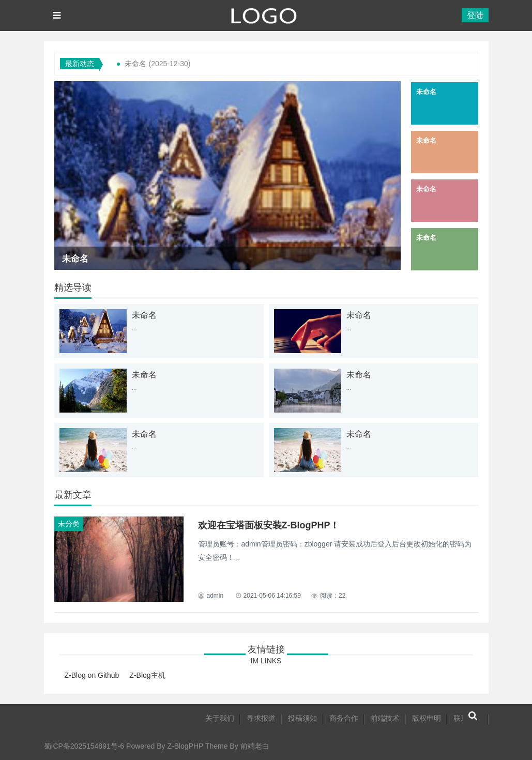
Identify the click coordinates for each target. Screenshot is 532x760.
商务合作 (344, 718)
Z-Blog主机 (147, 675)
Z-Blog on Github (92, 675)
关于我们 (220, 718)
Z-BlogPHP (185, 746)
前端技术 (385, 718)
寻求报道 (261, 718)
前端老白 (255, 746)
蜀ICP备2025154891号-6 (84, 746)
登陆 (475, 15)
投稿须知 (302, 718)
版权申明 (427, 718)
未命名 (135, 64)
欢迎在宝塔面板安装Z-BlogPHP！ (269, 525)
